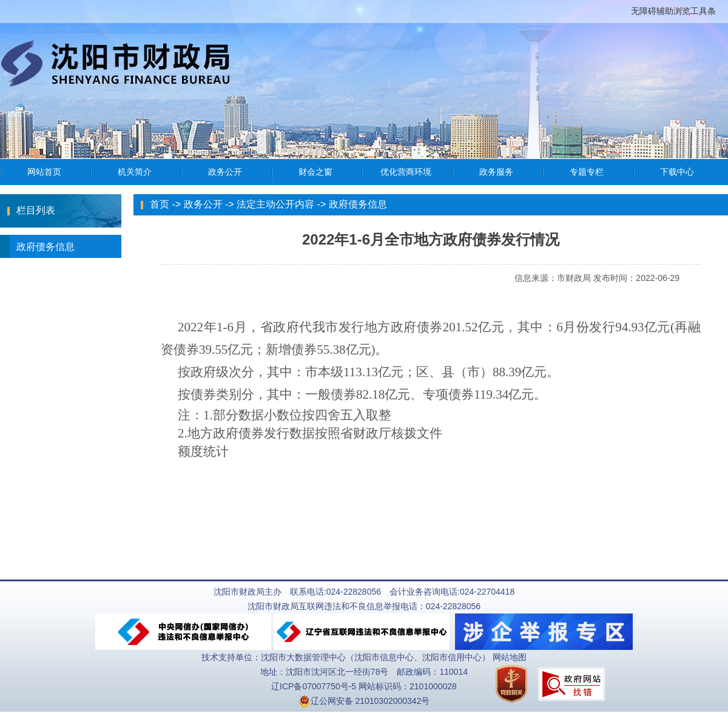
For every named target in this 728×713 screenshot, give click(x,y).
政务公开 (203, 204)
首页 (160, 204)
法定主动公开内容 (275, 204)
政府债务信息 (37, 246)
